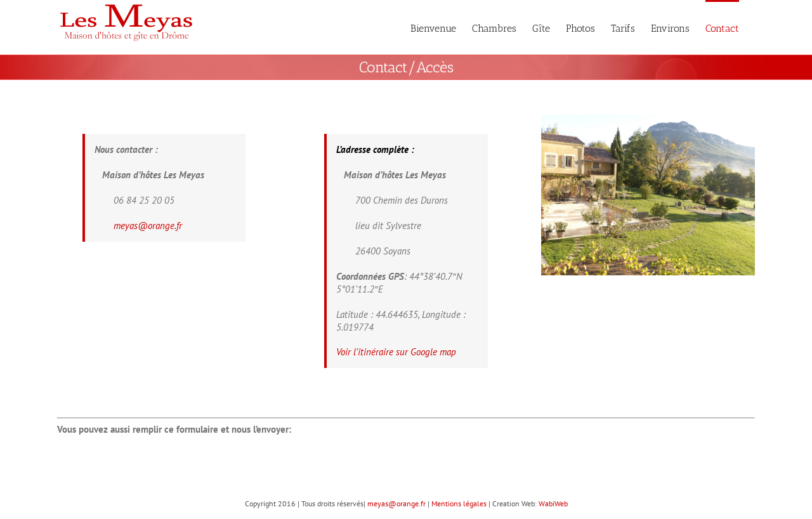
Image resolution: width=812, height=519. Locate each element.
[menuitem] (433, 27)
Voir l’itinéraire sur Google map (396, 352)
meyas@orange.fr (148, 226)
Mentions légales (459, 503)
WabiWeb (553, 503)
